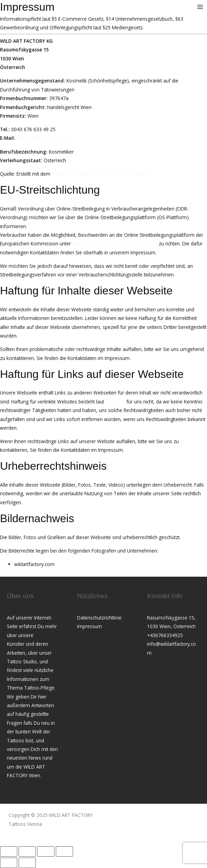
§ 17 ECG (115, 402)
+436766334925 (165, 635)
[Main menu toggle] (200, 7)
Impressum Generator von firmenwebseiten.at (102, 174)
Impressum (90, 626)
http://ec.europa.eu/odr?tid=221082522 (115, 243)
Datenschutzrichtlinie (99, 618)
